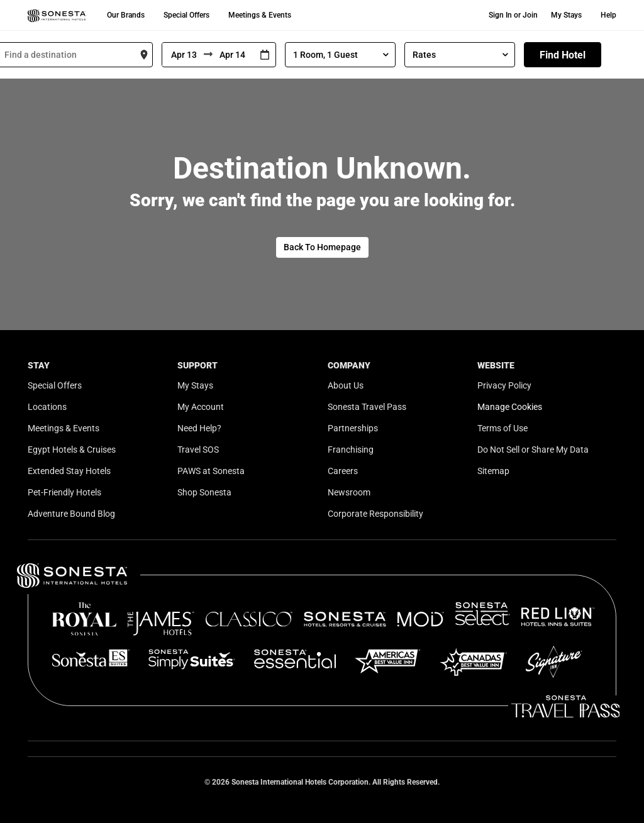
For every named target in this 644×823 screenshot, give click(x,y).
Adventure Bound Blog (71, 514)
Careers (343, 471)
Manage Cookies (510, 407)
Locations (47, 407)
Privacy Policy (504, 385)
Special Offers (186, 15)
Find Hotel (563, 55)
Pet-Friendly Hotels (64, 492)
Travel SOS (198, 450)
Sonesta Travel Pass (367, 407)
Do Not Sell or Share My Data (533, 450)
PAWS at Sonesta (211, 471)
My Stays (566, 15)
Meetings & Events (260, 15)
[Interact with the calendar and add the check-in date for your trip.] (265, 55)
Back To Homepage (322, 247)
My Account (201, 407)
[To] (233, 55)
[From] (183, 55)
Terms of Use (502, 428)
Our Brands (126, 15)
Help (608, 15)
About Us (346, 385)
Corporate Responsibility (375, 514)
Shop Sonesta (204, 492)
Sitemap (493, 471)
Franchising (351, 450)
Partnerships (353, 428)
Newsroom (349, 492)
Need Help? (199, 428)
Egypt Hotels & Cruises (72, 450)
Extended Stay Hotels (69, 471)
